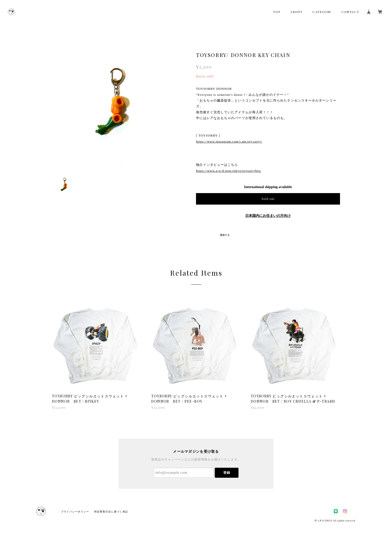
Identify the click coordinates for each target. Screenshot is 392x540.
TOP (277, 12)
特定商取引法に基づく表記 (111, 512)
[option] (116, 105)
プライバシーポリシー (75, 512)
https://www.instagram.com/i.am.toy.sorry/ (229, 141)
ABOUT (296, 12)
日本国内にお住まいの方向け (268, 216)
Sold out (268, 199)
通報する (225, 235)
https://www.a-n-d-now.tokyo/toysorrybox (228, 171)
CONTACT (350, 12)
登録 (227, 473)
